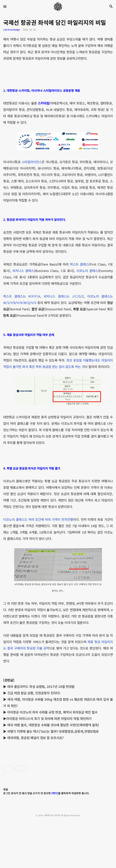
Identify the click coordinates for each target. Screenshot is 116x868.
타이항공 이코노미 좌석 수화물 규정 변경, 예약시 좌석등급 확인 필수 (52, 712)
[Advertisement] (58, 803)
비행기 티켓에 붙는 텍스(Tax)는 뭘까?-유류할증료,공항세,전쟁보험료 (53, 731)
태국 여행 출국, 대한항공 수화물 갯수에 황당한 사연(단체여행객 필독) (53, 725)
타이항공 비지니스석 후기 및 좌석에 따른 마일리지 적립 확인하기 (49, 719)
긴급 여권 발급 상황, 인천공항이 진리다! (34, 693)
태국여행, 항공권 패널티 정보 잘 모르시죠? (36, 738)
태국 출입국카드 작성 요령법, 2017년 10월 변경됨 (41, 687)
